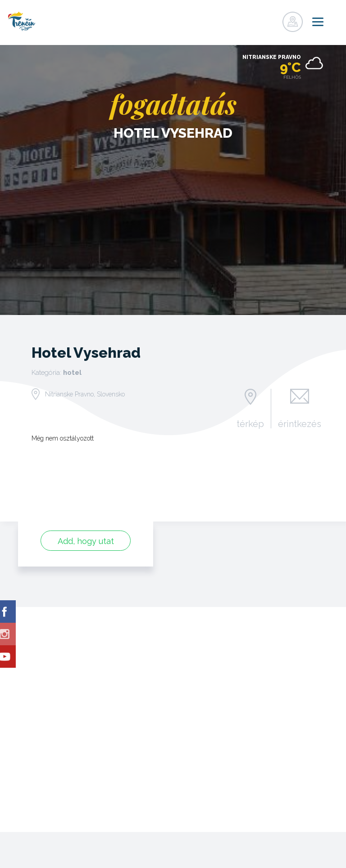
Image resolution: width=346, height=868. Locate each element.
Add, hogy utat (86, 541)
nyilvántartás (253, 19)
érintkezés (300, 423)
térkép (250, 423)
